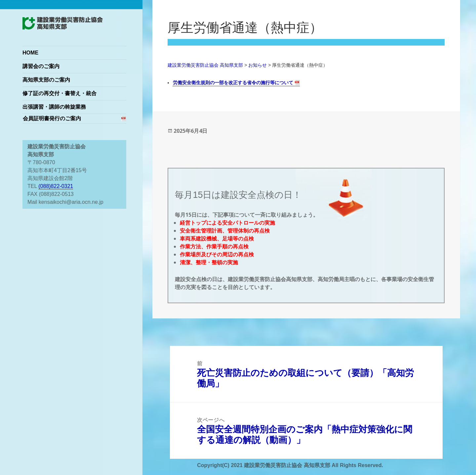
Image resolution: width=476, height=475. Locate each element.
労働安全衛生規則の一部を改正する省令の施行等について (233, 83)
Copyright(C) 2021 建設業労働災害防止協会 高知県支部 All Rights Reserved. (290, 465)
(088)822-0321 (56, 186)
